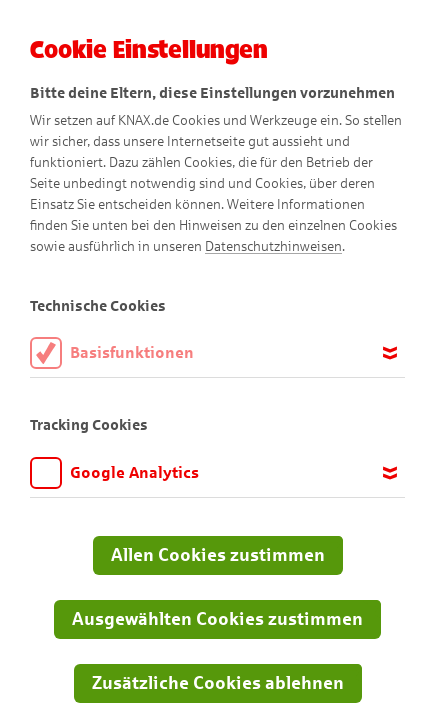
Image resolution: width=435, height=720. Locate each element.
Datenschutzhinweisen (273, 246)
